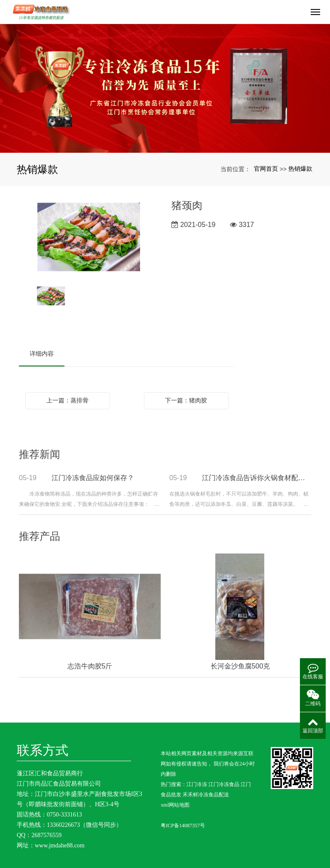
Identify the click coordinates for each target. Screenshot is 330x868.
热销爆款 (300, 169)
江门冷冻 (197, 784)
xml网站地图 (175, 805)
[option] (89, 238)
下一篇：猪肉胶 (186, 400)
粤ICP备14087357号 (183, 826)
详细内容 (42, 354)
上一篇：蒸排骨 (67, 400)
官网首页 (266, 169)
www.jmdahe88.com (60, 845)
